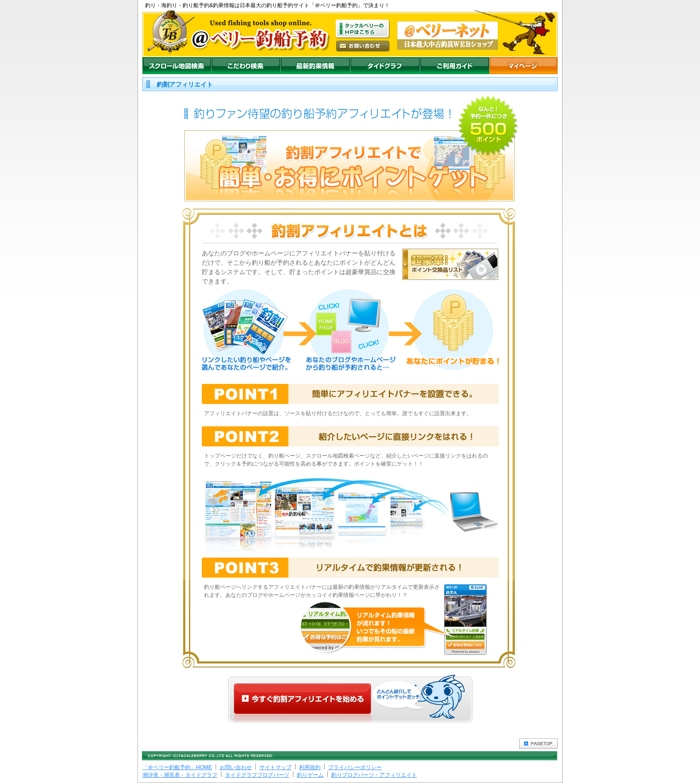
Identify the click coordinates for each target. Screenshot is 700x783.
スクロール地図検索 (177, 66)
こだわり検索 (246, 66)
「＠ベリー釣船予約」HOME (177, 767)
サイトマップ (275, 767)
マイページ (523, 66)
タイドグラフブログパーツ (257, 775)
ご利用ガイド (454, 66)
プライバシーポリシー (355, 767)
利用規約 (310, 767)
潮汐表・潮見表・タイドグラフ (180, 775)
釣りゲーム (310, 775)
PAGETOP (538, 743)
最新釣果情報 (315, 66)
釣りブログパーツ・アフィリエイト (374, 775)
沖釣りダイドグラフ (385, 66)
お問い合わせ (236, 767)
